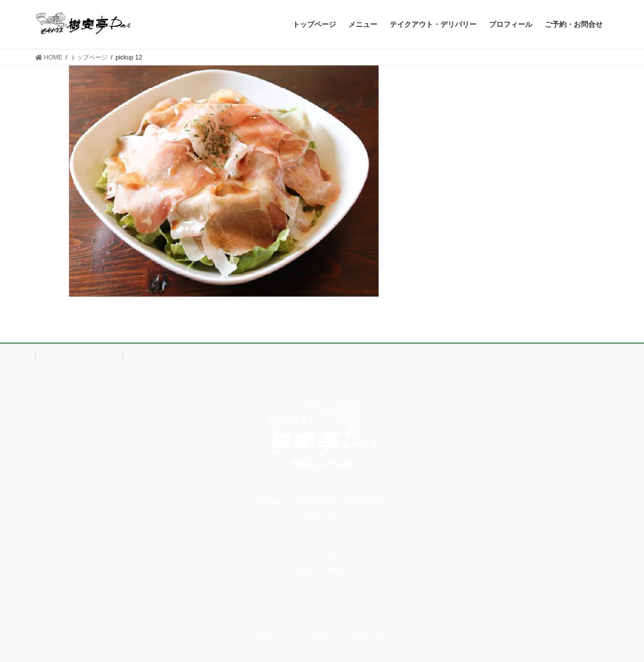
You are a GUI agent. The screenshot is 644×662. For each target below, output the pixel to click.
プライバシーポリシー (79, 356)
